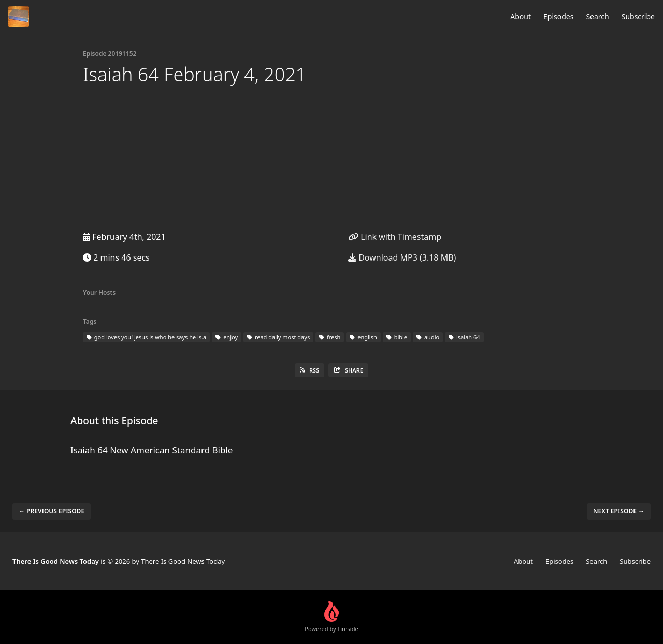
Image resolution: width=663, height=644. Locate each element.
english (363, 337)
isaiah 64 (464, 337)
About (521, 16)
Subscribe (638, 16)
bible (397, 337)
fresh (330, 337)
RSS (309, 370)
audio (428, 337)
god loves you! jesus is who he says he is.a (146, 337)
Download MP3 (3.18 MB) (402, 257)
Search (597, 16)
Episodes (558, 16)
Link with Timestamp (395, 237)
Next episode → (619, 511)
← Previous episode (52, 511)
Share (348, 370)
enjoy (227, 337)
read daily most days (278, 337)
